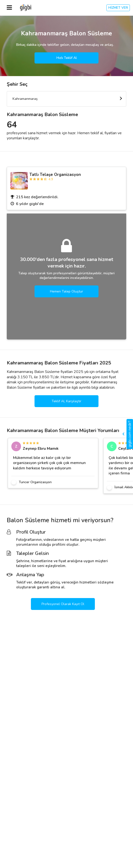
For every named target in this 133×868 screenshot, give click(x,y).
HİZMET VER (118, 8)
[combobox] (66, 99)
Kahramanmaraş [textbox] (25, 99)
